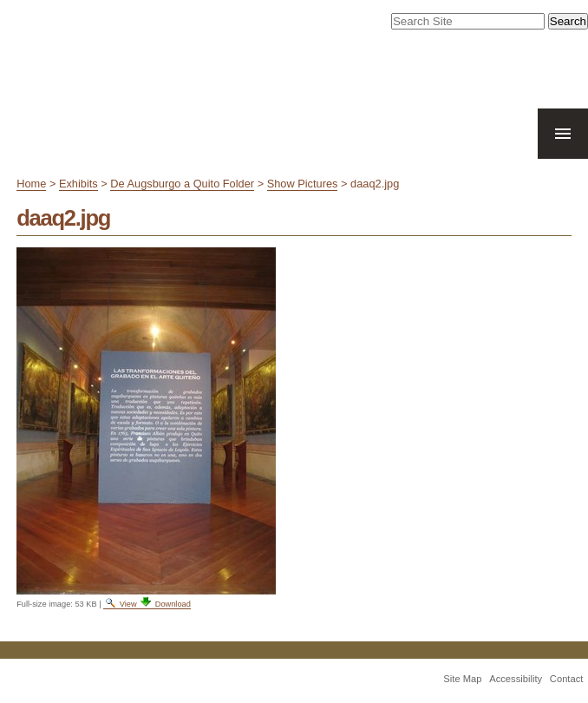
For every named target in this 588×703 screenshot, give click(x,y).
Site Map (462, 679)
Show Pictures (303, 184)
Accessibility (516, 679)
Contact (567, 679)
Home (31, 184)
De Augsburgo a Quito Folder (182, 184)
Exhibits (78, 184)
